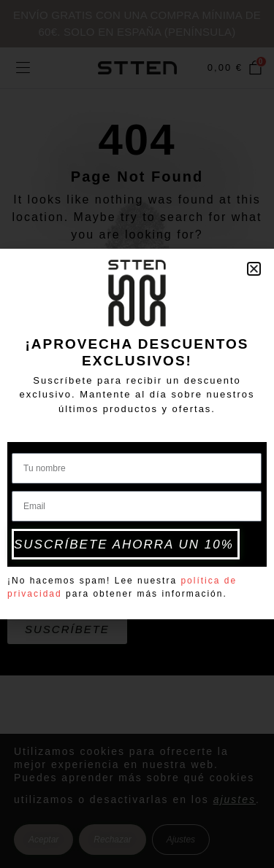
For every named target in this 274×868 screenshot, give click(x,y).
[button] (254, 269)
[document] (137, 434)
